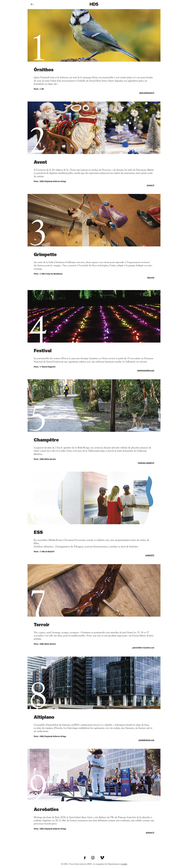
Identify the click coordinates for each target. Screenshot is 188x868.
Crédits (124, 864)
